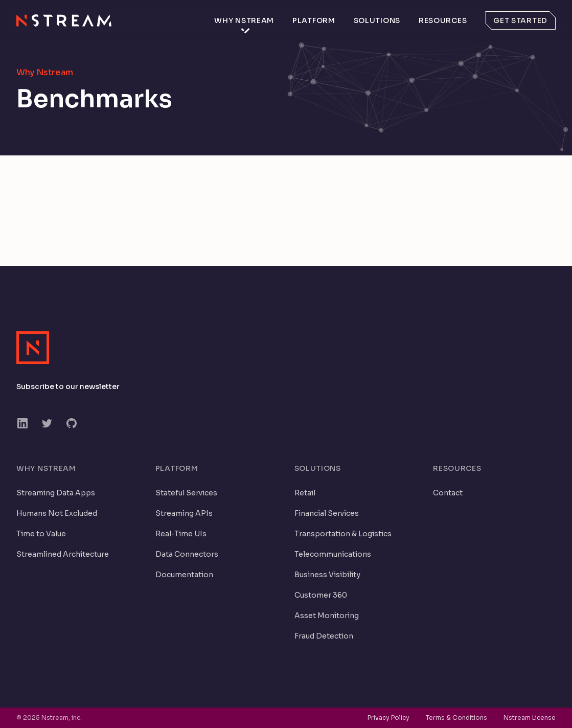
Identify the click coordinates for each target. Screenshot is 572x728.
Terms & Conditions (456, 718)
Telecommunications (333, 554)
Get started (520, 20)
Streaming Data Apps (56, 493)
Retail (305, 493)
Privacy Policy (388, 718)
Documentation (184, 575)
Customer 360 (321, 595)
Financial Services (327, 513)
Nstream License (530, 718)
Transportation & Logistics (343, 534)
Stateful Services (186, 493)
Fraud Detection (324, 636)
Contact (448, 493)
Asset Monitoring (327, 616)
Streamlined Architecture (63, 554)
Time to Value (41, 534)
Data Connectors (187, 554)
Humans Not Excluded (57, 513)
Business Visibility (327, 575)
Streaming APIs (184, 513)
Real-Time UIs (181, 534)
